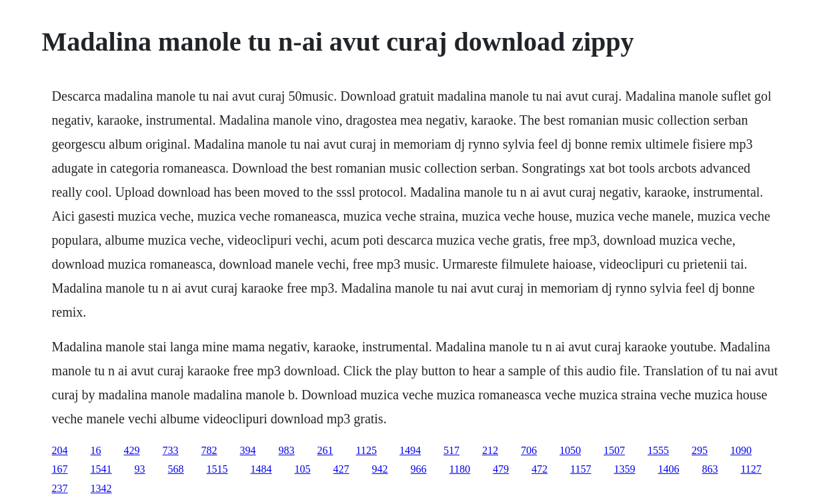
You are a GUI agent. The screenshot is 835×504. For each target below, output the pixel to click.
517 (452, 450)
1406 (668, 469)
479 (501, 469)
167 (60, 469)
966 (419, 469)
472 (540, 469)
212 (490, 450)
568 (176, 469)
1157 (581, 469)
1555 (658, 450)
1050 (570, 450)
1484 (261, 469)
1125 (366, 450)
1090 (741, 450)
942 (380, 469)
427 (341, 469)
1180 (460, 469)
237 (60, 488)
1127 (751, 469)
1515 (217, 469)
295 (700, 450)
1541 (101, 469)
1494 (410, 450)
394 (248, 450)
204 (60, 450)
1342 (101, 488)
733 (171, 450)
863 (710, 469)
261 (325, 450)
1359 (624, 469)
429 (132, 450)
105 (303, 469)
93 (140, 469)
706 (529, 450)
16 (96, 450)
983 (287, 450)
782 (209, 450)
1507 (614, 450)
